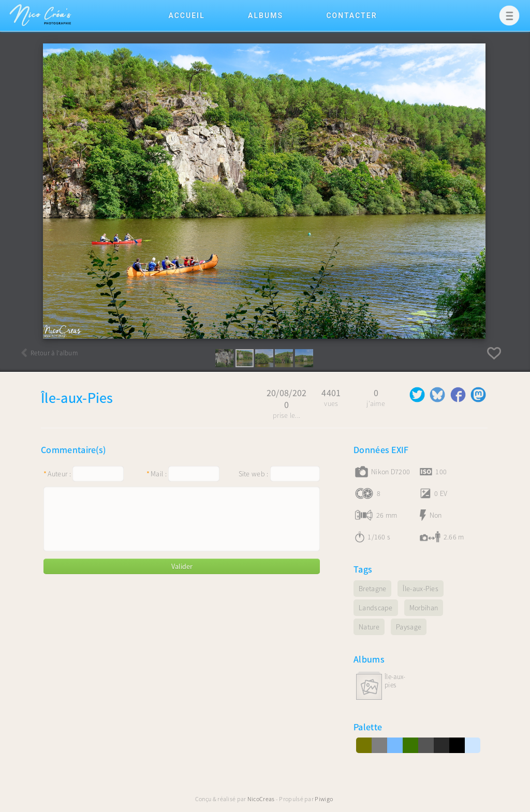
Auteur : (57, 474)
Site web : (254, 474)
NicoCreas (261, 799)
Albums (266, 16)
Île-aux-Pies (395, 681)
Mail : (157, 474)
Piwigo (324, 799)
